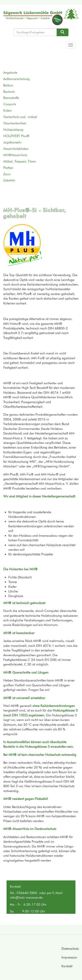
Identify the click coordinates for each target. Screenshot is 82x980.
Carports (10, 104)
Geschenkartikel (15, 123)
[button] (24, 245)
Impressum (69, 957)
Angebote (10, 73)
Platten (8, 168)
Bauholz (9, 92)
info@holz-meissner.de (26, 898)
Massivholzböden (16, 149)
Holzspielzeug (13, 130)
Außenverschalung (17, 79)
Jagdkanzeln (12, 142)
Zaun (7, 174)
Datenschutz (70, 949)
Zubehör (9, 180)
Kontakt (67, 966)
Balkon (8, 85)
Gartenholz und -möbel (20, 117)
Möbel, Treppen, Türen (20, 161)
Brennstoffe (11, 98)
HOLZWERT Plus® (16, 136)
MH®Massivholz (15, 155)
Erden (7, 111)
